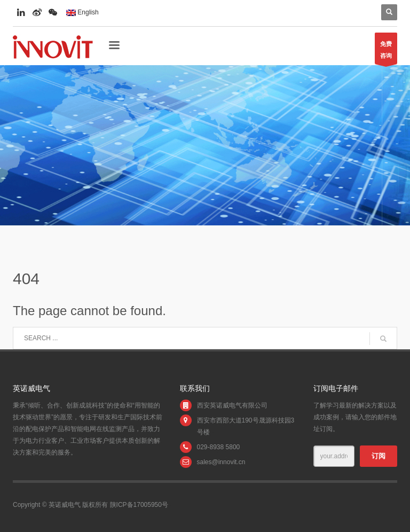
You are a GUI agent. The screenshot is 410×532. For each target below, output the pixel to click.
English (82, 12)
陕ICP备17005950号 (139, 505)
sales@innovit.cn (221, 462)
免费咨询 (386, 52)
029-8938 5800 (219, 447)
